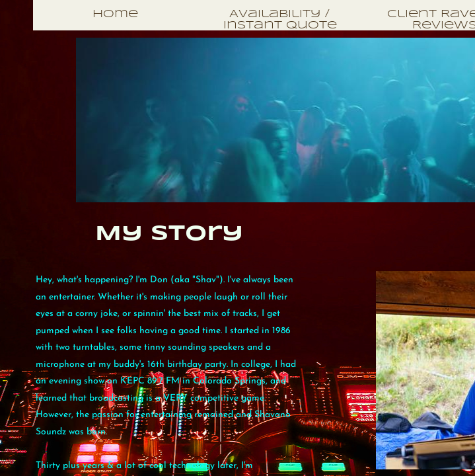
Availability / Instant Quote (280, 20)
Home (115, 14)
